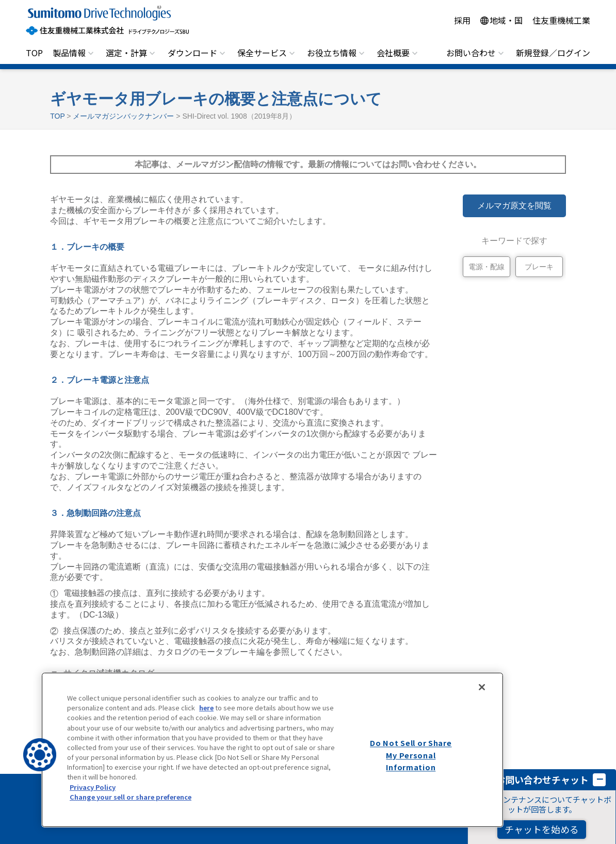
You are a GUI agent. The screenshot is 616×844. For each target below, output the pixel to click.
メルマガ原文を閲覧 (514, 206)
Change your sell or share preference (131, 797)
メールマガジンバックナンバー (123, 116)
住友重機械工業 (561, 20)
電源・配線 (487, 267)
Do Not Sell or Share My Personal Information (411, 755)
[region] (272, 750)
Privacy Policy (93, 787)
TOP (34, 53)
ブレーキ (539, 267)
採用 (462, 20)
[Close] (482, 687)
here (206, 708)
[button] (40, 755)
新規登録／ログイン (553, 53)
